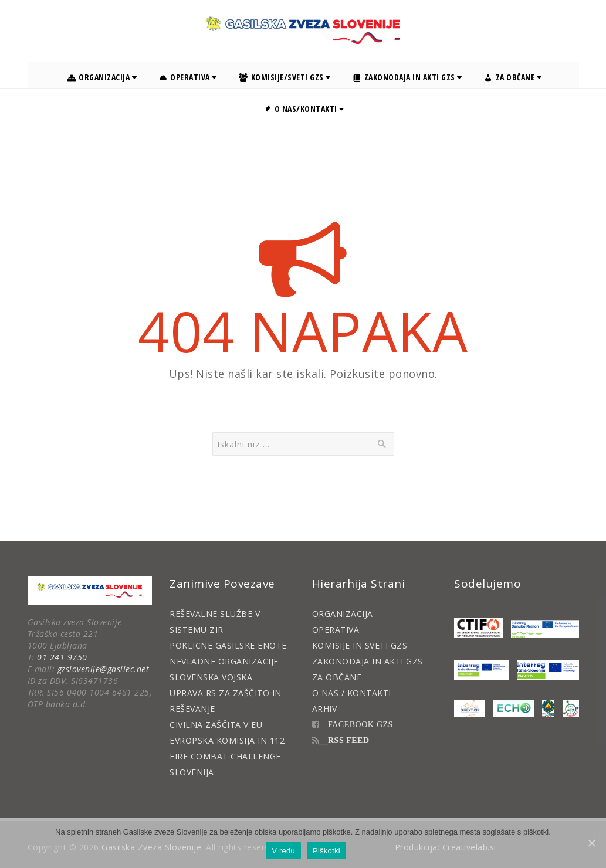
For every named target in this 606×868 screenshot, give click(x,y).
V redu (283, 851)
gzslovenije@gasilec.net (104, 669)
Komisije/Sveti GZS (285, 77)
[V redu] (591, 843)
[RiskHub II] (571, 709)
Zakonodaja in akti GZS (407, 77)
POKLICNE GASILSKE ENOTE (228, 645)
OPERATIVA (336, 630)
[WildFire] (548, 709)
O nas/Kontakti (304, 109)
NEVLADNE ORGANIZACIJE (224, 661)
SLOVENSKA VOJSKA (211, 677)
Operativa (188, 77)
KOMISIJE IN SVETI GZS (360, 645)
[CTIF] (478, 628)
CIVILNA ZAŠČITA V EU (216, 725)
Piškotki (326, 851)
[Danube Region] (545, 628)
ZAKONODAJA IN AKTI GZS (368, 661)
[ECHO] (514, 709)
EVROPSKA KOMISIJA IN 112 (227, 740)
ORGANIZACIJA (343, 614)
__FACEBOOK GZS (356, 724)
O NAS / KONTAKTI (352, 693)
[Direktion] (470, 709)
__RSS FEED (344, 740)
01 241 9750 (62, 657)
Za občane (513, 77)
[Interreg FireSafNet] (481, 670)
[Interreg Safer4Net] (548, 670)
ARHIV (325, 709)
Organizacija (102, 77)
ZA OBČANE (337, 677)
